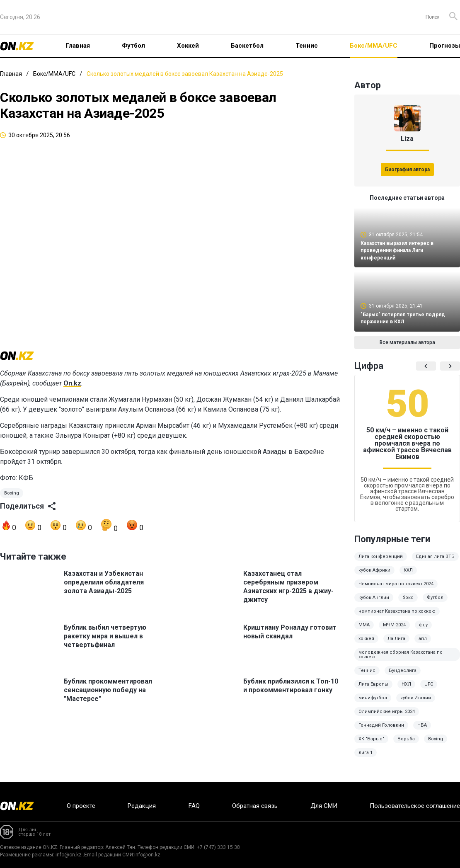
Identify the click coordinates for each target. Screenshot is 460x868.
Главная (78, 46)
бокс (408, 603)
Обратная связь (255, 806)
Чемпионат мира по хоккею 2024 (396, 590)
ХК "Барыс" (371, 745)
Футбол (133, 46)
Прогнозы (445, 46)
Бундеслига (403, 676)
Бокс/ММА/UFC (374, 46)
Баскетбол (247, 46)
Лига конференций (381, 562)
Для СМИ (324, 806)
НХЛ (406, 690)
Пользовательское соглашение (415, 806)
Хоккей (188, 46)
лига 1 (366, 758)
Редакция (142, 806)
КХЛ (408, 576)
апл (423, 644)
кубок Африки (374, 576)
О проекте (81, 806)
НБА (422, 731)
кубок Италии (416, 704)
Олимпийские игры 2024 (387, 717)
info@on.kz (69, 855)
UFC (429, 690)
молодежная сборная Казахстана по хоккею (401, 660)
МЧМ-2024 (394, 631)
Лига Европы (373, 690)
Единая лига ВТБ (435, 562)
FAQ (194, 806)
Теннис (307, 46)
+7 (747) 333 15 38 (218, 847)
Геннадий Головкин (381, 731)
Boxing (12, 503)
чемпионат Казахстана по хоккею (397, 617)
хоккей (366, 644)
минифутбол (373, 704)
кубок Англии (374, 603)
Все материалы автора (407, 348)
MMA (364, 631)
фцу (423, 631)
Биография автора (407, 170)
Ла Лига (396, 644)
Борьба (406, 745)
